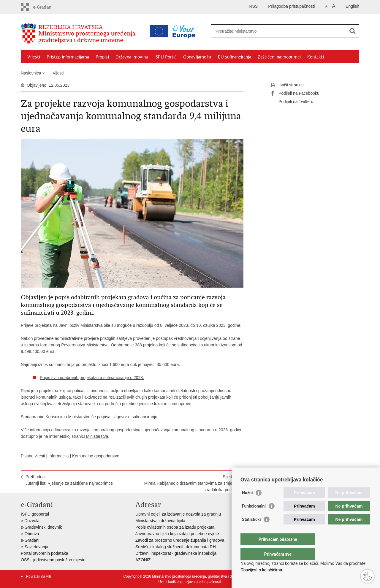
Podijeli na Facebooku (295, 93)
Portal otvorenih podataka (45, 553)
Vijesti (34, 57)
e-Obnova (30, 534)
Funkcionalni (254, 518)
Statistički (251, 531)
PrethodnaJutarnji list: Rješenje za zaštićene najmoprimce (69, 480)
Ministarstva (97, 436)
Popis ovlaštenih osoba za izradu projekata (175, 527)
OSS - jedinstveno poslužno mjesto (53, 560)
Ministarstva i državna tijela (160, 521)
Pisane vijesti (33, 456)
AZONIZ (143, 560)
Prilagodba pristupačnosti (291, 6)
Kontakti (316, 57)
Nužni (247, 505)
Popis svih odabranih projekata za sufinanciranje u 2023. (92, 378)
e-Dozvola (30, 521)
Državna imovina (132, 57)
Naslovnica (31, 73)
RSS (253, 6)
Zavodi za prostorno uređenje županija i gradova (180, 540)
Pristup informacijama (68, 57)
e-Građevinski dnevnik (41, 527)
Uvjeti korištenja (171, 582)
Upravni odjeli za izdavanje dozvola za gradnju (178, 514)
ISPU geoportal (35, 514)
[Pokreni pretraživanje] (352, 31)
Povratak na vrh (39, 576)
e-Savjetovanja (35, 547)
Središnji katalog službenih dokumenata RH (176, 547)
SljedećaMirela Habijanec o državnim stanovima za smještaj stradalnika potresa (191, 483)
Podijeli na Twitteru (292, 102)
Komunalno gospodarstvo (96, 456)
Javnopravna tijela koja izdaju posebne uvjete (177, 534)
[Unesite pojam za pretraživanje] (259, 31)
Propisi (102, 57)
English (352, 6)
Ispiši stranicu (287, 85)
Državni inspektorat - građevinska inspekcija (176, 553)
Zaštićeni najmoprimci (279, 57)
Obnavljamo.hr (197, 57)
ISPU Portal (166, 57)
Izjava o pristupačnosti (203, 582)
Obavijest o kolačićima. (262, 570)
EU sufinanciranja (235, 57)
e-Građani (30, 540)
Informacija (58, 456)
